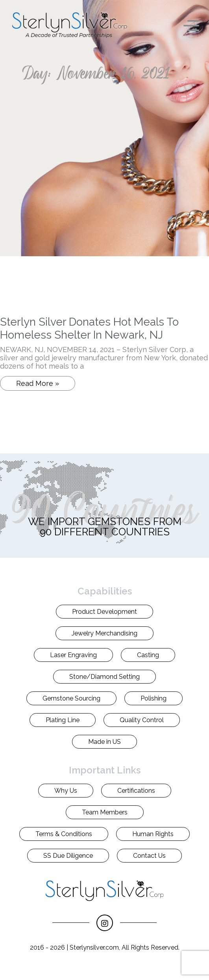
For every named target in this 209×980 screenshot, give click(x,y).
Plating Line (63, 720)
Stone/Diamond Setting (104, 677)
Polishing (154, 698)
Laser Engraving (73, 655)
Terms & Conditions (64, 834)
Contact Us (149, 856)
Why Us (66, 791)
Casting (148, 655)
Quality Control (142, 720)
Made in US (104, 742)
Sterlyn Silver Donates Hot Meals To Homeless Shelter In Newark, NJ (89, 328)
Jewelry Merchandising (104, 633)
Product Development (104, 612)
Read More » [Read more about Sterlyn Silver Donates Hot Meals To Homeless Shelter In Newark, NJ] (38, 383)
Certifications (136, 791)
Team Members (105, 812)
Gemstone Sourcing (71, 698)
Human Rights (153, 834)
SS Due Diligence (68, 856)
